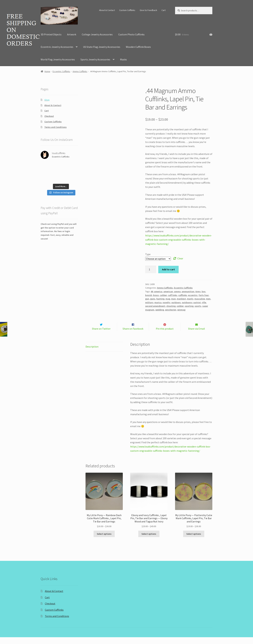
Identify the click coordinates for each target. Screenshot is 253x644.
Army (198, 291)
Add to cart (168, 269)
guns (153, 299)
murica (158, 302)
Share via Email (197, 336)
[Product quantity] (151, 270)
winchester (171, 310)
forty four (204, 295)
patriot (197, 302)
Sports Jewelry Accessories (95, 59)
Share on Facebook (133, 336)
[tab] (104, 354)
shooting (171, 306)
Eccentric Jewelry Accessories (57, 47)
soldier (180, 306)
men (208, 299)
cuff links (173, 295)
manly (190, 299)
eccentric (193, 295)
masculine (200, 299)
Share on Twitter (101, 336)
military (149, 302)
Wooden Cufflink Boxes (138, 47)
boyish (149, 295)
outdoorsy (187, 302)
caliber (163, 295)
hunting (160, 299)
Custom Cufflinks (127, 10)
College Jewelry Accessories (97, 34)
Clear (180, 258)
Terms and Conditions (56, 127)
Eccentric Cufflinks (61, 71)
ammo (177, 291)
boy (204, 291)
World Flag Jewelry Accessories (58, 59)
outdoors (176, 302)
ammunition (188, 291)
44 (152, 291)
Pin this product (165, 336)
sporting (189, 306)
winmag (181, 310)
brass (156, 295)
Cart (164, 10)
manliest (181, 299)
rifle (204, 302)
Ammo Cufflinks (80, 71)
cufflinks (183, 295)
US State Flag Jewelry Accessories (102, 47)
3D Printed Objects (51, 34)
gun (147, 299)
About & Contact (107, 10)
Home (47, 71)
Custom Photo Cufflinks (131, 34)
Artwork (72, 34)
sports (198, 306)
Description (92, 353)
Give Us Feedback (148, 10)
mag (168, 299)
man (173, 299)
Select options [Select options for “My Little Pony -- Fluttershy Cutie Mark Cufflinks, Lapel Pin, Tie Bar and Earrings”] (194, 541)
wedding (160, 310)
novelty (166, 302)
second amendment (155, 306)
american (168, 291)
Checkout (49, 116)
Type (148, 254)
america (158, 291)
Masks (123, 59)
